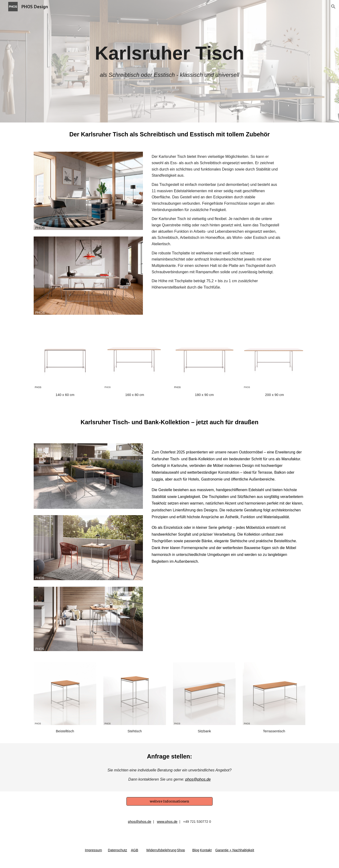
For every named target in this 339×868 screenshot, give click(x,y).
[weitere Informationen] (169, 801)
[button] (333, 7)
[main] (169, 53)
